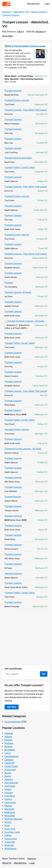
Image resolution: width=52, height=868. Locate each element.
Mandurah (9, 809)
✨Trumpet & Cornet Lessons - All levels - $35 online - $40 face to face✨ (26, 321)
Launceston (10, 803)
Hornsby (9, 793)
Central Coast (11, 766)
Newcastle (10, 816)
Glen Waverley (11, 783)
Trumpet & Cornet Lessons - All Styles (23, 449)
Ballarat (8, 737)
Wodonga (9, 845)
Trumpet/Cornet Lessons (17, 100)
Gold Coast (10, 786)
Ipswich (8, 799)
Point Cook (10, 829)
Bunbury (9, 747)
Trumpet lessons (13, 497)
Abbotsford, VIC (21, 12)
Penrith (8, 822)
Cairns (8, 753)
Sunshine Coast (12, 832)
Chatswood (10, 770)
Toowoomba (11, 839)
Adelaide (9, 733)
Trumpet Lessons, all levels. (18, 292)
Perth (7, 826)
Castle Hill (9, 763)
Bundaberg (10, 750)
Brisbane (9, 743)
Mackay (8, 806)
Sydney (8, 835)
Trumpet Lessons (11, 15)
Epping (8, 776)
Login (47, 4)
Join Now (12, 707)
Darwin (8, 773)
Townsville (10, 842)
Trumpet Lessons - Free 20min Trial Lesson (26, 110)
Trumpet (9, 283)
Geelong (9, 779)
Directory (7, 12)
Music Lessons (39, 12)
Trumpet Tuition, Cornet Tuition (20, 167)
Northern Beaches (13, 819)
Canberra (9, 760)
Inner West (10, 796)
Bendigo (8, 740)
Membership (33, 4)
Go (44, 674)
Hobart (8, 789)
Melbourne (10, 812)
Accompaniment (13, 722)
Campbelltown (12, 756)
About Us (7, 863)
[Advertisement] (26, 637)
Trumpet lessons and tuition (18, 158)
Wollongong (10, 849)
